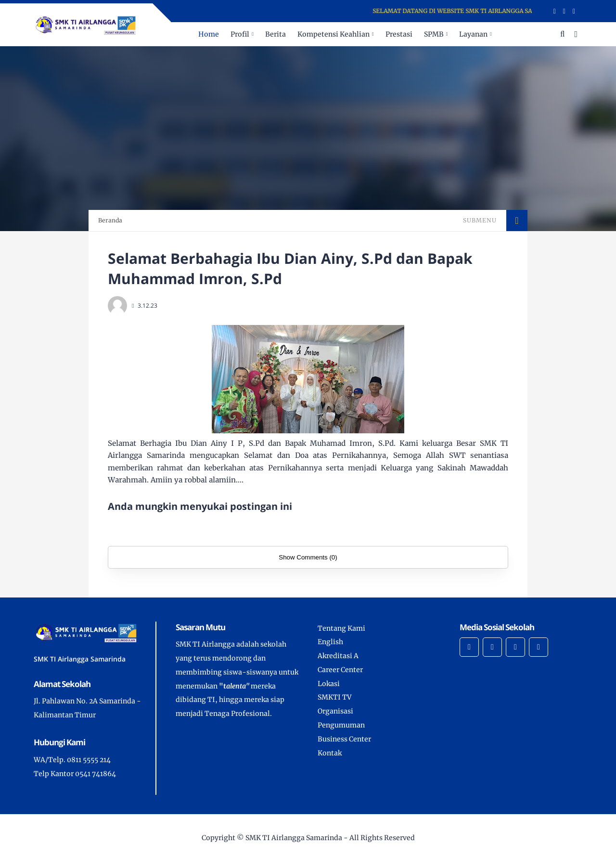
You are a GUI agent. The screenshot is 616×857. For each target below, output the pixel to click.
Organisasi (335, 711)
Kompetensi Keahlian (334, 34)
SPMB (434, 34)
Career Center (340, 670)
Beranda (110, 220)
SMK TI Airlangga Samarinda (294, 838)
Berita (276, 34)
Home (209, 34)
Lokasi (329, 684)
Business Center (344, 739)
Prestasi (399, 34)
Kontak (330, 753)
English (330, 642)
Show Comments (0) (308, 557)
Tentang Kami (341, 628)
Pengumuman (341, 725)
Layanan (473, 34)
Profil (240, 34)
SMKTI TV (334, 697)
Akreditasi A (338, 656)
